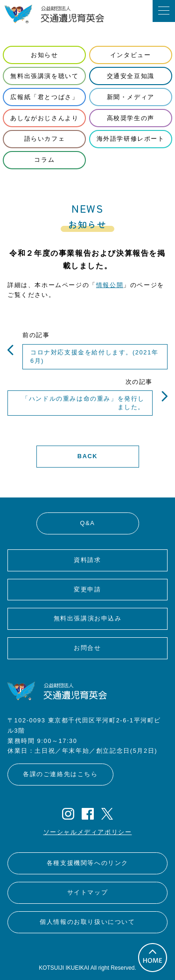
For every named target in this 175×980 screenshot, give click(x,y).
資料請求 (87, 560)
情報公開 (110, 285)
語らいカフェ (45, 139)
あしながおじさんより (44, 118)
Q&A (88, 523)
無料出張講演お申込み (88, 618)
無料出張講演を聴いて (44, 76)
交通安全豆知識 (131, 76)
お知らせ (44, 55)
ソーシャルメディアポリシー (88, 832)
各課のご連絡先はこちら (60, 774)
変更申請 (87, 589)
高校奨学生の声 (131, 118)
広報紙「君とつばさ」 (44, 97)
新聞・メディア (131, 97)
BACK (87, 456)
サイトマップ (88, 892)
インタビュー (131, 55)
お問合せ (87, 648)
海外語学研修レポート (131, 139)
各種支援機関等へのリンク (87, 863)
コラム (44, 160)
